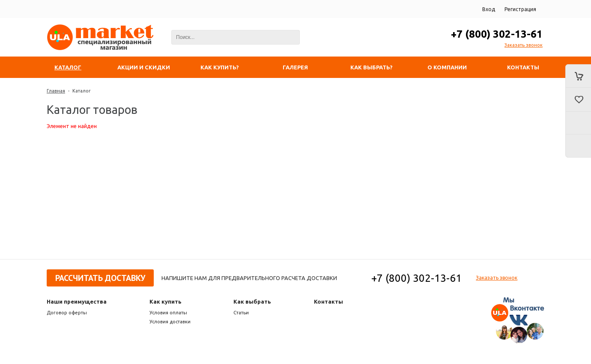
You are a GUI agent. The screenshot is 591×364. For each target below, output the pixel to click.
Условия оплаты (168, 313)
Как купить (166, 301)
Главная (56, 91)
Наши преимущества (77, 301)
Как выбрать (252, 301)
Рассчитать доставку (100, 278)
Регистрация (520, 9)
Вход (489, 9)
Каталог (82, 91)
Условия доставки (170, 322)
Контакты (328, 301)
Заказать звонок (524, 45)
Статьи (241, 313)
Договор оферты (67, 313)
